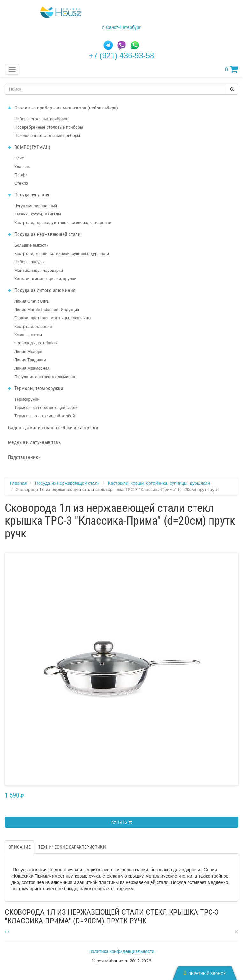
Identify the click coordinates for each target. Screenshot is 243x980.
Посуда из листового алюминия (45, 377)
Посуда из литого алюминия (42, 290)
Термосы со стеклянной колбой (45, 416)
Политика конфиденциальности (122, 951)
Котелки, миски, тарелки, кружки (45, 279)
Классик (22, 167)
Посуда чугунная (29, 195)
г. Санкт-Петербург (122, 27)
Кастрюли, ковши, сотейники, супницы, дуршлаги (62, 254)
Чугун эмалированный (36, 206)
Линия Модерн (28, 352)
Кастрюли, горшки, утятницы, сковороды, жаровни (63, 223)
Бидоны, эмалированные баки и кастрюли (53, 428)
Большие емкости (31, 245)
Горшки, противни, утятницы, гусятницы (53, 318)
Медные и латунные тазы (35, 442)
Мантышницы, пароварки (39, 271)
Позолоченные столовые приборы (47, 136)
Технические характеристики (72, 847)
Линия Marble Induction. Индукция (47, 310)
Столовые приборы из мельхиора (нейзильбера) (63, 108)
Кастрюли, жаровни (33, 327)
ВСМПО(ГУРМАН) (29, 147)
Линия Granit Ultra (32, 301)
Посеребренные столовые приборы (49, 127)
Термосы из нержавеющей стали (46, 408)
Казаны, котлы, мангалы (38, 214)
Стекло (21, 183)
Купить (122, 822)
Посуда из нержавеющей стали (44, 234)
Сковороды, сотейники (36, 343)
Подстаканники (24, 457)
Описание (19, 847)
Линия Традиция (30, 360)
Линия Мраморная (32, 368)
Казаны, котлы (28, 335)
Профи (21, 175)
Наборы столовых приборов (41, 119)
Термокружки (27, 399)
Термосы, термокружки (36, 388)
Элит (19, 158)
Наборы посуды (29, 262)
